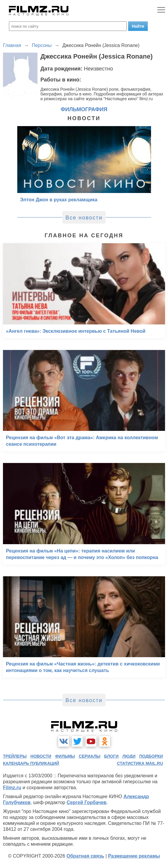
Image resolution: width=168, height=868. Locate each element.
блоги (111, 756)
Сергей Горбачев (87, 802)
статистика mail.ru (140, 763)
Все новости (84, 218)
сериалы (90, 756)
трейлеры (15, 756)
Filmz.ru (12, 788)
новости (41, 756)
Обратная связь (85, 856)
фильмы (65, 756)
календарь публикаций (31, 763)
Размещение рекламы (134, 856)
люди (129, 756)
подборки (151, 756)
